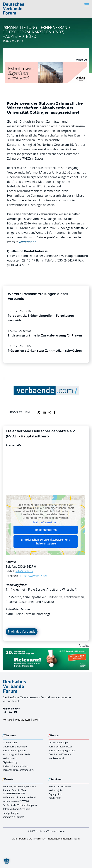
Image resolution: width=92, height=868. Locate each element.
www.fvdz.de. (28, 242)
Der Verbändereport (59, 742)
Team (77, 839)
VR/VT (36, 720)
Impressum (40, 839)
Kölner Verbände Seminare (16, 809)
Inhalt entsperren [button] (46, 530)
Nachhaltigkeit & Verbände (16, 754)
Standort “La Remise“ (13, 817)
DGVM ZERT (55, 798)
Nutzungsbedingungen (60, 839)
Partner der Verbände (60, 786)
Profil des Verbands (22, 632)
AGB (15, 839)
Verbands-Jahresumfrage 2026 (18, 770)
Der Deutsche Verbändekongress (20, 805)
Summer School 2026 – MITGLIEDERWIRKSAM (14, 792)
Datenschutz (26, 839)
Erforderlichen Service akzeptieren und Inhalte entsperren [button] (46, 541)
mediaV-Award (56, 758)
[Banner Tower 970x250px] (46, 64)
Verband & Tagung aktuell (62, 750)
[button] (7, 861)
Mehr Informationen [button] (46, 522)
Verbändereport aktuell (61, 747)
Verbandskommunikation (15, 766)
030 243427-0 (27, 567)
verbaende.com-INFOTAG (16, 801)
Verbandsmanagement (14, 750)
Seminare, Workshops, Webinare (19, 786)
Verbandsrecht (10, 758)
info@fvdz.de (24, 571)
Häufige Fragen (11, 813)
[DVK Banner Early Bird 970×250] (46, 650)
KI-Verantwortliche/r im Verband (19, 797)
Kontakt (7, 720)
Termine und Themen (60, 754)
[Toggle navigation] (87, 5)
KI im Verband (10, 742)
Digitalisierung (10, 762)
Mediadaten (22, 720)
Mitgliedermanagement (15, 747)
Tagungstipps (56, 794)
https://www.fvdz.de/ (33, 576)
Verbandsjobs (56, 790)
